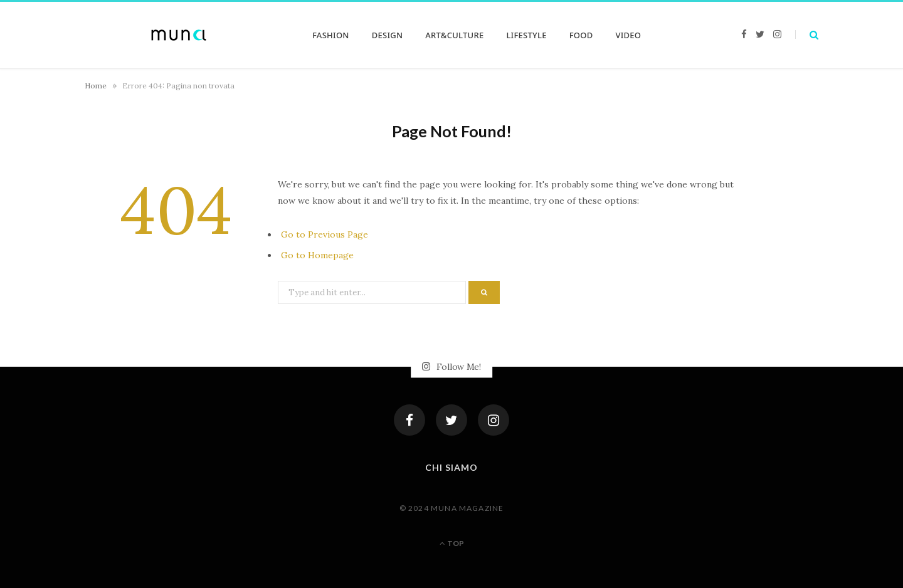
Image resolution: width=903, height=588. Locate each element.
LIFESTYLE (526, 35)
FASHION (331, 35)
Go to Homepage (317, 255)
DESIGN (388, 35)
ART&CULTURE (454, 35)
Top (452, 543)
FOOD (581, 35)
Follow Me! (451, 367)
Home (96, 86)
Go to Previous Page (325, 234)
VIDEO (628, 35)
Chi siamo (451, 467)
